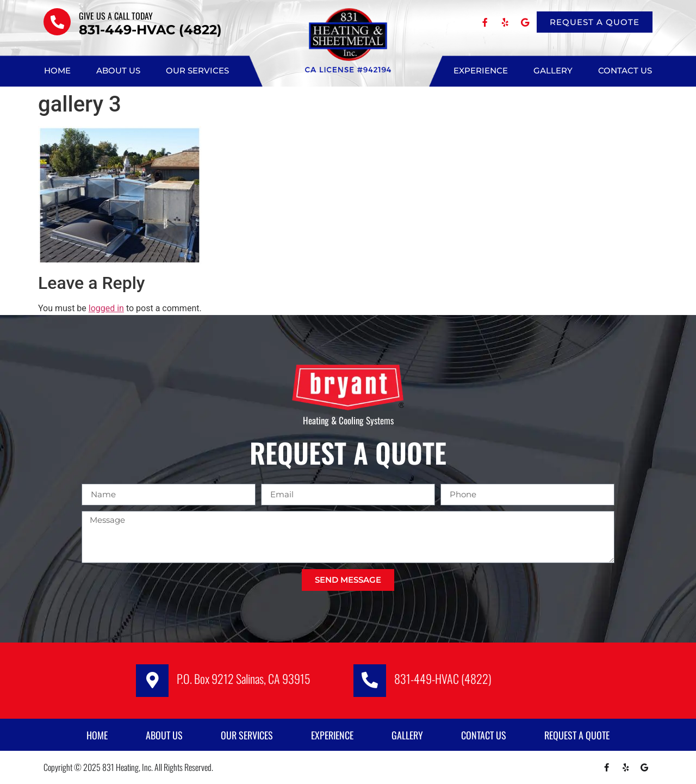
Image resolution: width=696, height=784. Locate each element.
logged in (106, 308)
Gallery (553, 70)
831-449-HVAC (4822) (443, 678)
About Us (118, 70)
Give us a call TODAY (116, 16)
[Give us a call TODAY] (57, 22)
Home (57, 70)
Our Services (197, 70)
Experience (481, 70)
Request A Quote (577, 735)
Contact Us (625, 70)
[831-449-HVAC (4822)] (370, 681)
